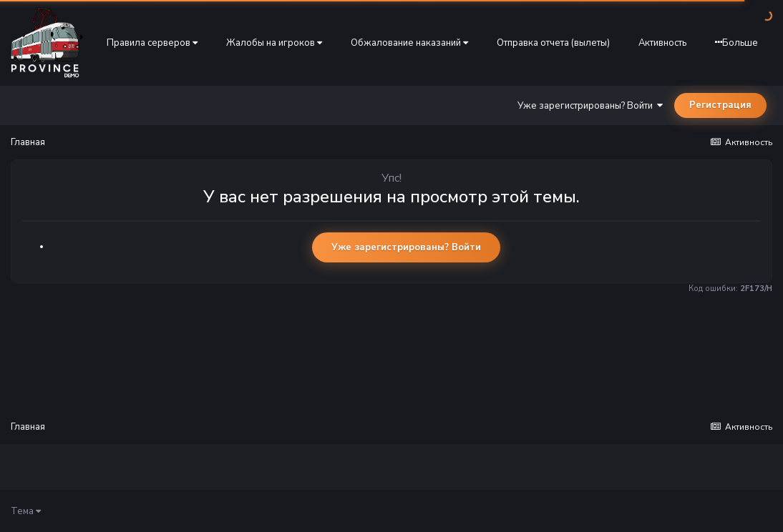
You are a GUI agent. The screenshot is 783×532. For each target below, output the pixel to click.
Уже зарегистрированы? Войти (590, 106)
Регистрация (720, 105)
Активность (662, 43)
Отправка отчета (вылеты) (553, 43)
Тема (26, 511)
